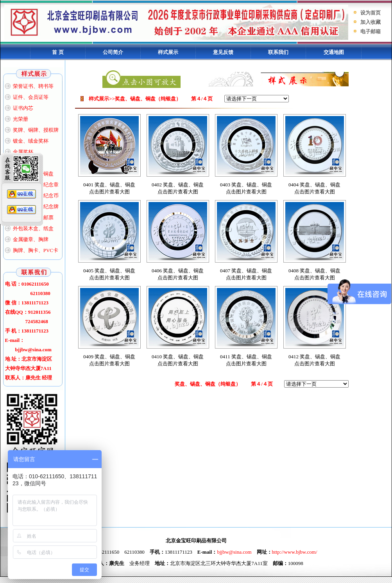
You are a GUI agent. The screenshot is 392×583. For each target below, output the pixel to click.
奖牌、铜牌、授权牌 (36, 130)
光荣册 (21, 119)
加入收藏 (371, 22)
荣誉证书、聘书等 (33, 86)
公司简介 (113, 52)
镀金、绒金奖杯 (31, 141)
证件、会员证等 (31, 97)
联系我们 (278, 52)
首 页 (58, 52)
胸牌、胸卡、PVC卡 (36, 250)
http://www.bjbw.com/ (295, 552)
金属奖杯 (23, 152)
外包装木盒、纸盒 (33, 228)
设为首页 (371, 13)
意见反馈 (223, 52)
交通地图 (334, 52)
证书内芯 (23, 108)
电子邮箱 (371, 31)
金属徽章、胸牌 (31, 239)
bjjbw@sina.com (234, 552)
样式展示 (168, 52)
